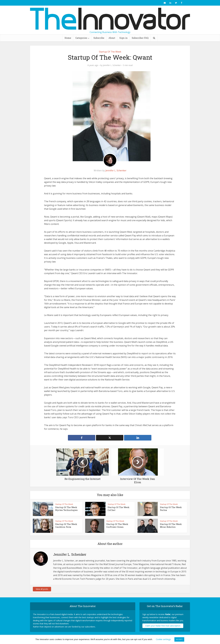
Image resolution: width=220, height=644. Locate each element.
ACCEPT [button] (179, 639)
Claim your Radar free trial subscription (163, 626)
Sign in (123, 38)
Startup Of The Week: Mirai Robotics (171, 525)
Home (68, 38)
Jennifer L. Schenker (112, 65)
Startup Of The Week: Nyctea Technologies (66, 509)
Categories (81, 38)
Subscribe (99, 38)
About (112, 38)
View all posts (42, 589)
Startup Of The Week (110, 52)
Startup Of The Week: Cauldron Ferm (66, 525)
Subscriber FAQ (140, 38)
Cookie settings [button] (163, 639)
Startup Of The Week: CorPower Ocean (117, 525)
